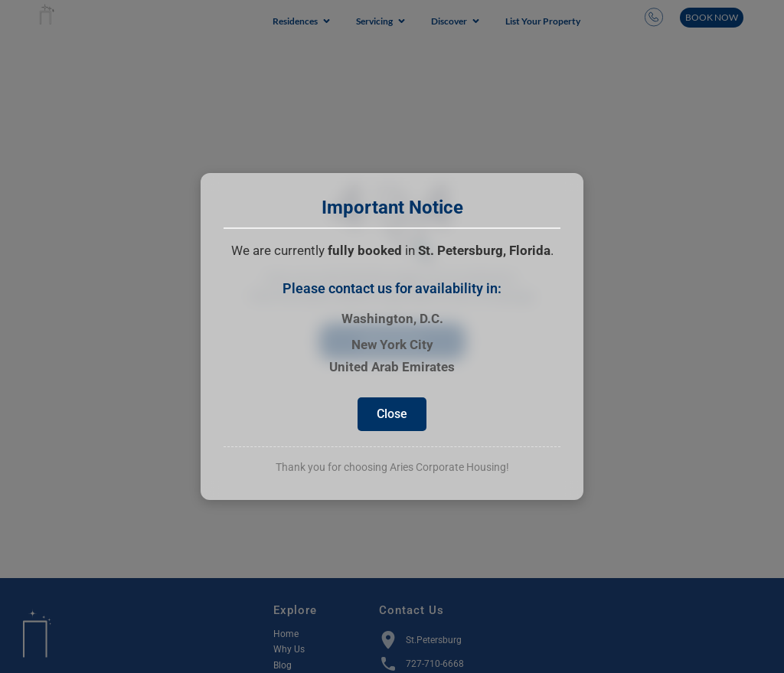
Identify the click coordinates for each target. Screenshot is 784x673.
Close (392, 414)
